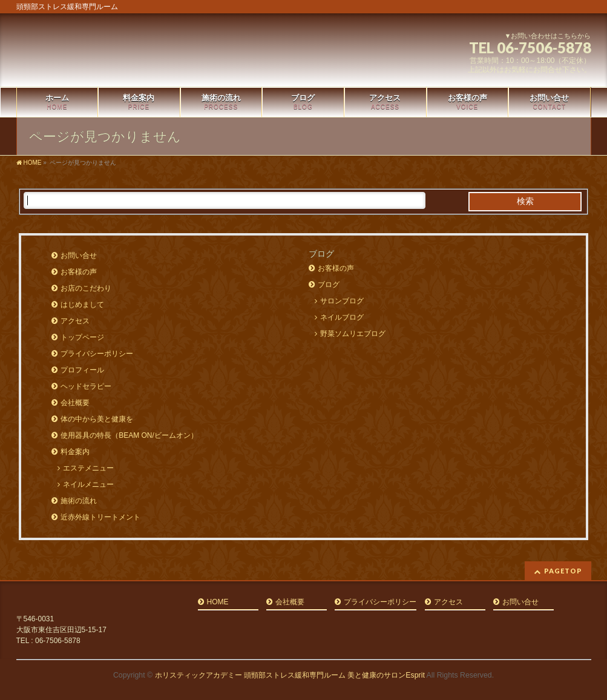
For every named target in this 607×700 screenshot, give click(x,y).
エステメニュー (88, 468)
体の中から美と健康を (97, 419)
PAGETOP (563, 571)
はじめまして (82, 305)
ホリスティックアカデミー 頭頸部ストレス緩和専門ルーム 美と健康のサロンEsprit (290, 675)
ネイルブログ (342, 317)
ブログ (329, 285)
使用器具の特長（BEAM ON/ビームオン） (129, 435)
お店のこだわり (86, 288)
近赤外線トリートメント (100, 517)
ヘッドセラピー (86, 386)
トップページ (82, 337)
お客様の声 (79, 272)
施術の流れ (79, 501)
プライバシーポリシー (97, 354)
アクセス (75, 321)
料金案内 (75, 452)
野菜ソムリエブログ (353, 334)
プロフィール (82, 370)
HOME (218, 602)
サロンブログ (342, 301)
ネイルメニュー (88, 484)
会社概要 (75, 403)
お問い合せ (79, 256)
